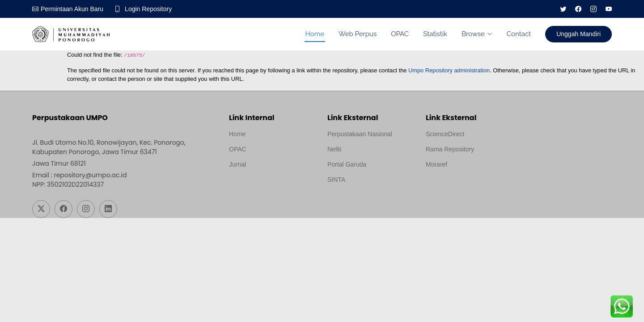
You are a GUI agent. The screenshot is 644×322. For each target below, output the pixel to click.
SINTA (336, 180)
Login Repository (148, 9)
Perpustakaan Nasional (360, 134)
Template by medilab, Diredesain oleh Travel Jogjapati (260, 186)
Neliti (334, 149)
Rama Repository (450, 149)
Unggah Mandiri (578, 34)
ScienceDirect (445, 134)
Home (315, 34)
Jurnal (237, 164)
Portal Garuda (347, 164)
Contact (519, 34)
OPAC (400, 34)
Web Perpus (358, 34)
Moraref (436, 164)
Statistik (435, 34)
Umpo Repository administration (449, 70)
